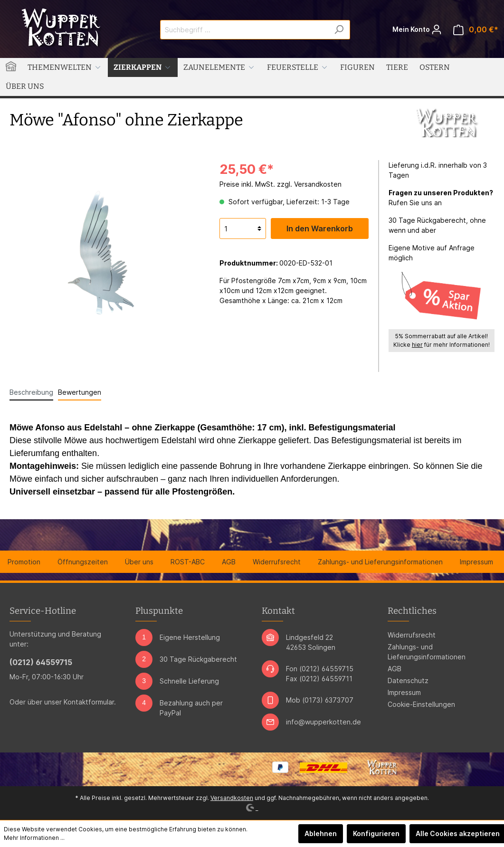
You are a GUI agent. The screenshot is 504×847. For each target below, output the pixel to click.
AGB (229, 562)
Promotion (24, 562)
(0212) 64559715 (41, 662)
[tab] (31, 392)
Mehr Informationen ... (34, 838)
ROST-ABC (188, 562)
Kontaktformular (89, 702)
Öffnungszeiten (83, 562)
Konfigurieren (376, 833)
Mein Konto (417, 27)
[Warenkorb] (476, 30)
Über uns (139, 562)
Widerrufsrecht (277, 562)
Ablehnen (321, 833)
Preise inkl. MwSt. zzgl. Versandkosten (281, 184)
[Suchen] (339, 30)
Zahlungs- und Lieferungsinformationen (380, 562)
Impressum (476, 562)
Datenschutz (408, 680)
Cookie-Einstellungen (421, 704)
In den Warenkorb (320, 228)
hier (417, 345)
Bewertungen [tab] (80, 392)
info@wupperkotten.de (323, 722)
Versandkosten (232, 798)
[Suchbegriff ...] (244, 30)
